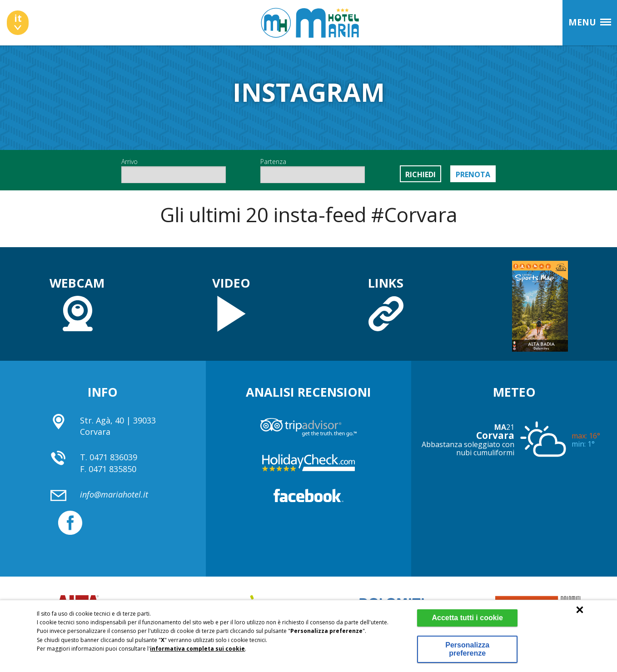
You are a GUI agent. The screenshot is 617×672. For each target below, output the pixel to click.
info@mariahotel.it (114, 494)
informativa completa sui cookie (197, 649)
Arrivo (174, 170)
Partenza (313, 170)
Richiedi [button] (420, 174)
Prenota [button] (473, 174)
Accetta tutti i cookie (466, 618)
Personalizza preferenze (466, 649)
